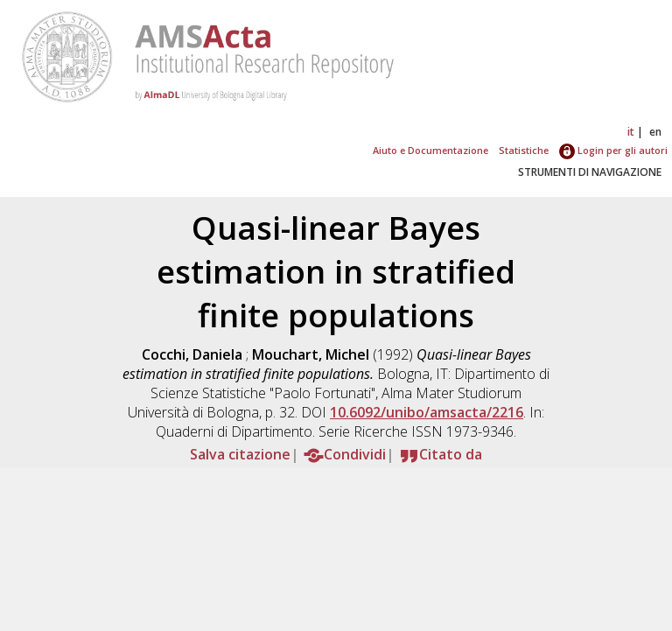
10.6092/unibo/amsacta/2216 (427, 412)
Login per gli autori (613, 150)
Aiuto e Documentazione (430, 150)
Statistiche (524, 150)
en (655, 132)
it (631, 132)
